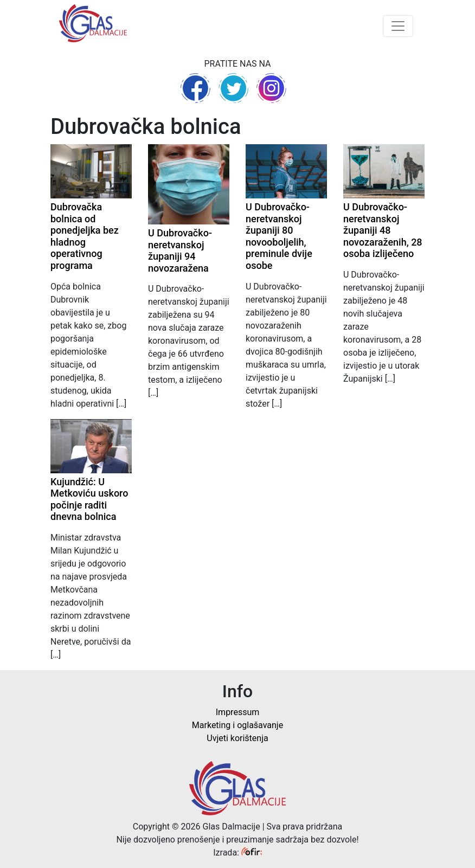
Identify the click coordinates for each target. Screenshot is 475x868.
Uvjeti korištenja (237, 738)
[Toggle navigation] (398, 26)
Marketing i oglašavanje (237, 725)
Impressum (238, 712)
